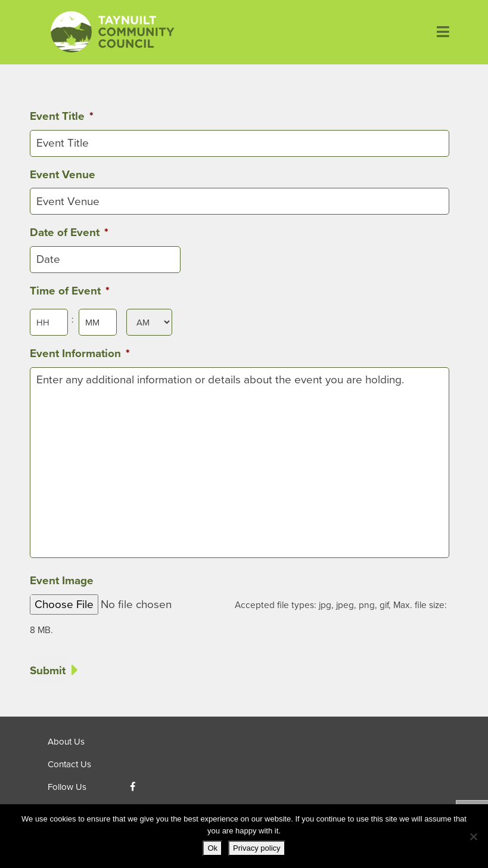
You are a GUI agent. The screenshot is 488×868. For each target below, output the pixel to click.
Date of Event (69, 232)
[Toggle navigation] (438, 32)
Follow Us (67, 787)
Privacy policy (257, 848)
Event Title (62, 116)
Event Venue (63, 175)
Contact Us (69, 764)
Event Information (80, 354)
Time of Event (70, 291)
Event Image (62, 581)
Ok (212, 848)
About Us (66, 742)
